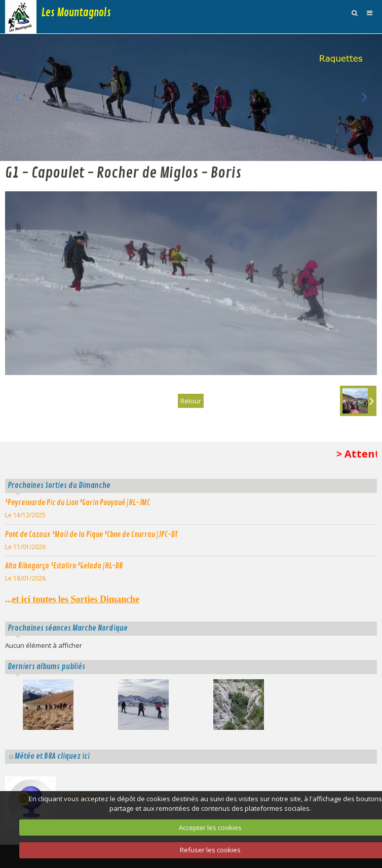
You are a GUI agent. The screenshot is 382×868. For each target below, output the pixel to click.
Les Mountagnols (76, 13)
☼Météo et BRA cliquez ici (49, 756)
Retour (191, 401)
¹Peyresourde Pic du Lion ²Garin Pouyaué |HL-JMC (78, 503)
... (72, 599)
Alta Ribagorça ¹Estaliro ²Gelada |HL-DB (64, 566)
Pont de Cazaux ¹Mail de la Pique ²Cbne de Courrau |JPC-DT (91, 534)
